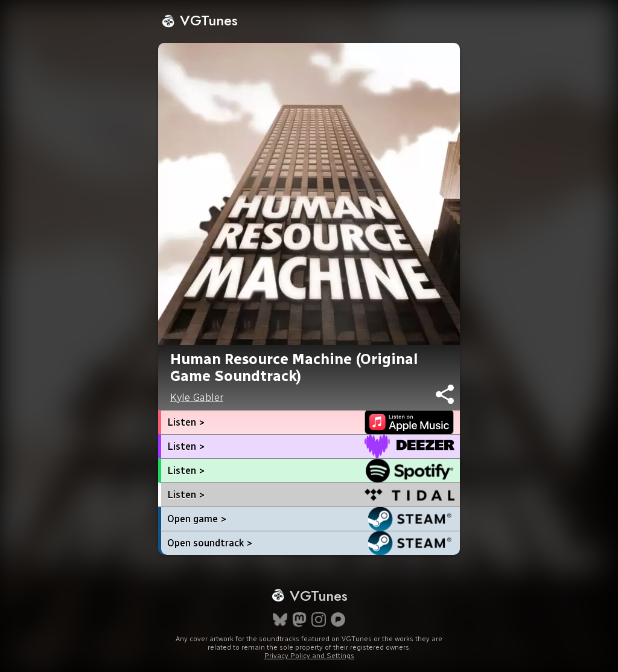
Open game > (197, 519)
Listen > (186, 422)
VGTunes (199, 20)
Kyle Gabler (197, 397)
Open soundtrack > (210, 543)
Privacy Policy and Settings (309, 656)
